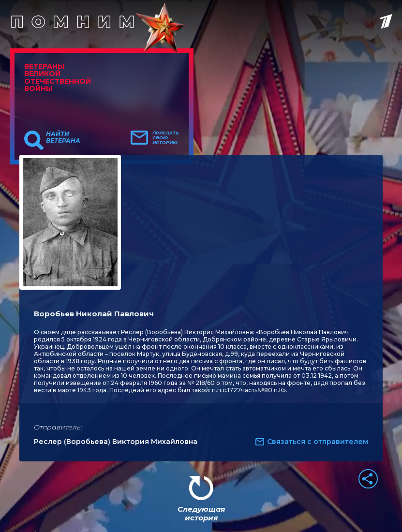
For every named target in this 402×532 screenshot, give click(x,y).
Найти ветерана (63, 137)
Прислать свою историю (166, 138)
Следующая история (201, 513)
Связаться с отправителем (318, 442)
